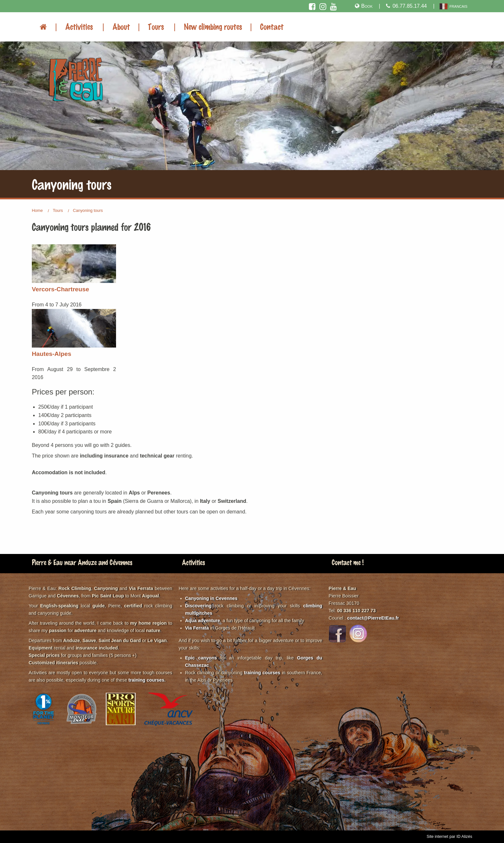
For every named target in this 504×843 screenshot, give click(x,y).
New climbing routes (213, 26)
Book (363, 6)
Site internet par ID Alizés (449, 837)
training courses (146, 680)
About (121, 26)
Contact (272, 26)
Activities (79, 26)
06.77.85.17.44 (406, 6)
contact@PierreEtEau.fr (373, 618)
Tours (156, 26)
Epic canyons (201, 658)
